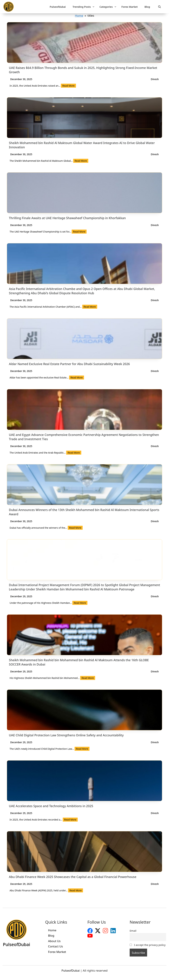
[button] (160, 7)
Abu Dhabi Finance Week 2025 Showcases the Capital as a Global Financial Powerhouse (73, 877)
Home (79, 16)
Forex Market (130, 7)
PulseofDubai (70, 970)
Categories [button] (108, 7)
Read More (68, 86)
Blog (147, 7)
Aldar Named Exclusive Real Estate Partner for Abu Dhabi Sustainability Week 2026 (69, 364)
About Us (54, 941)
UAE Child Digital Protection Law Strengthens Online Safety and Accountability (66, 735)
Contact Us (56, 946)
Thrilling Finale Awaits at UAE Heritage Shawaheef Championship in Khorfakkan (67, 218)
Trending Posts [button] (84, 7)
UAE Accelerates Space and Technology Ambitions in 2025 (51, 806)
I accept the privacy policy (148, 945)
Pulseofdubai (58, 7)
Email (133, 931)
